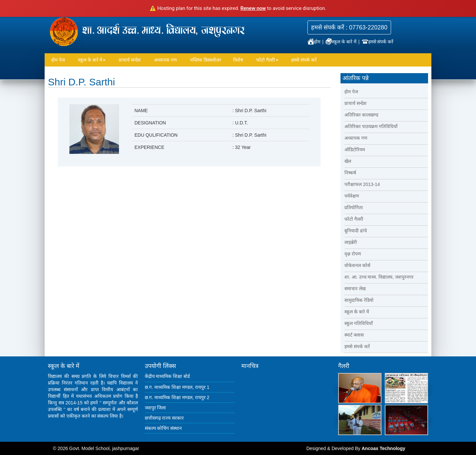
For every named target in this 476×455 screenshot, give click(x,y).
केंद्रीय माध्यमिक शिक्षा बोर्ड (167, 376)
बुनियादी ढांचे (356, 231)
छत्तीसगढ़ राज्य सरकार (164, 418)
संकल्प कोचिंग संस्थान (163, 428)
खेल (348, 161)
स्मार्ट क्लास (354, 335)
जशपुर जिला (156, 408)
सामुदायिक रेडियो (359, 300)
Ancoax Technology (383, 448)
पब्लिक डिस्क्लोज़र (206, 60)
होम (315, 42)
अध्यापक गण (165, 60)
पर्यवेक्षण (352, 196)
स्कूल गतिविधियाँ (359, 323)
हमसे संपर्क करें (378, 42)
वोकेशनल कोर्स (357, 265)
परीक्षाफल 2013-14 (362, 184)
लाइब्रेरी (351, 242)
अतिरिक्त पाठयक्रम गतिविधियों (371, 126)
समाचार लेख (355, 289)
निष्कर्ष (350, 173)
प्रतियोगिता (354, 207)
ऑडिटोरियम (355, 150)
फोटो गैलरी (267, 60)
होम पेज (58, 60)
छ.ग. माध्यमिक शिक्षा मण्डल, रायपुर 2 (177, 397)
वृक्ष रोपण (353, 254)
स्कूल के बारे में (341, 42)
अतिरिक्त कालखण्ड (361, 115)
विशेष (238, 60)
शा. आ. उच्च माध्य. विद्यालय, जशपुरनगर (379, 277)
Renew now (253, 8)
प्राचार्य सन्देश (130, 60)
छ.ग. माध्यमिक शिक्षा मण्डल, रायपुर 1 (177, 387)
